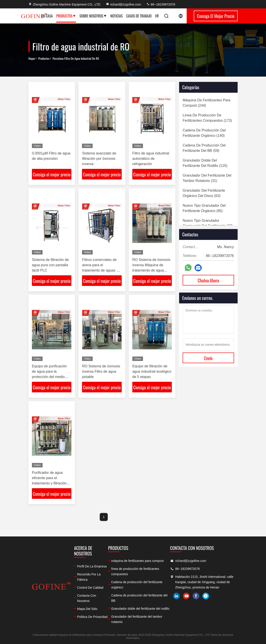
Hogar (32, 58)
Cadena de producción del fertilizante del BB (139, 598)
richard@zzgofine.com (123, 4)
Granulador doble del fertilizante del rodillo (140, 609)
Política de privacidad (92, 617)
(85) (204, 208)
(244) (206, 103)
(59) (204, 148)
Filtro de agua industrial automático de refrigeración (151, 159)
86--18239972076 (161, 4)
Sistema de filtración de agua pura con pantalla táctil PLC (50, 265)
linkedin (176, 596)
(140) (204, 133)
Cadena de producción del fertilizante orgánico (137, 585)
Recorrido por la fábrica (89, 577)
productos (44, 58)
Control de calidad (90, 588)
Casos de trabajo (139, 16)
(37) (208, 223)
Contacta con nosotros (87, 598)
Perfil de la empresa (92, 566)
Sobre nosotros (93, 16)
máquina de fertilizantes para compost (138, 561)
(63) (204, 193)
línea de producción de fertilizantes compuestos (135, 571)
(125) (205, 163)
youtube (186, 596)
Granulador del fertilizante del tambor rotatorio (137, 619)
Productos (66, 16)
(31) (207, 178)
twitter (206, 596)
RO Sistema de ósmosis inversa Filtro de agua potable (101, 371)
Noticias (116, 16)
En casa (47, 16)
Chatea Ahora (208, 280)
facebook (196, 596)
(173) (207, 118)
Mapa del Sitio (87, 609)
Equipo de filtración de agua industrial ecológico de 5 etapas (152, 371)
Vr (157, 16)
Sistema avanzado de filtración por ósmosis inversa (99, 159)
